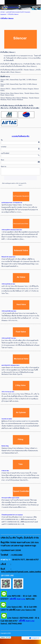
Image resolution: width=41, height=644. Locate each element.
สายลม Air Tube (5, 471)
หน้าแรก (3, 12)
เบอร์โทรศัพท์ (5, 153)
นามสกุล (4, 147)
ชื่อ (2, 140)
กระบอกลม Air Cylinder (7, 419)
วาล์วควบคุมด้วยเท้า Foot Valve (9, 338)
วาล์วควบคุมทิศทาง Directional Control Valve (12, 230)
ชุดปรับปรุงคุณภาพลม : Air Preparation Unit (12, 203)
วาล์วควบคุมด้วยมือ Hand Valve (9, 311)
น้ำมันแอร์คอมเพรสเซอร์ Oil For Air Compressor (12, 515)
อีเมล (2, 160)
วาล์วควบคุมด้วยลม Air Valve (8, 284)
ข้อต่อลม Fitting (5, 446)
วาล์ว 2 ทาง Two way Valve (8, 392)
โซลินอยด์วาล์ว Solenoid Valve (8, 257)
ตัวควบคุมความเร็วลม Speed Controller (10, 498)
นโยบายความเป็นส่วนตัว (33, 183)
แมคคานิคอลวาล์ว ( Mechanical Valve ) (10, 365)
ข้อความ (4, 167)
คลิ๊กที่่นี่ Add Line (27, 621)
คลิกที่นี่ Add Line (18, 599)
